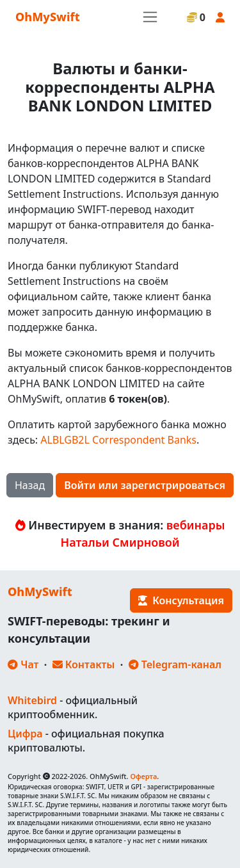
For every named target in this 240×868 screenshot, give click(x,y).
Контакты (84, 664)
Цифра (25, 734)
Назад (30, 485)
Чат (23, 664)
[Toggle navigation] (150, 17)
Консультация (181, 600)
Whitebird (32, 700)
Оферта (143, 776)
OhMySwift (48, 17)
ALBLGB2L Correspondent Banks (118, 440)
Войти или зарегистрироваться (145, 485)
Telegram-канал (175, 664)
